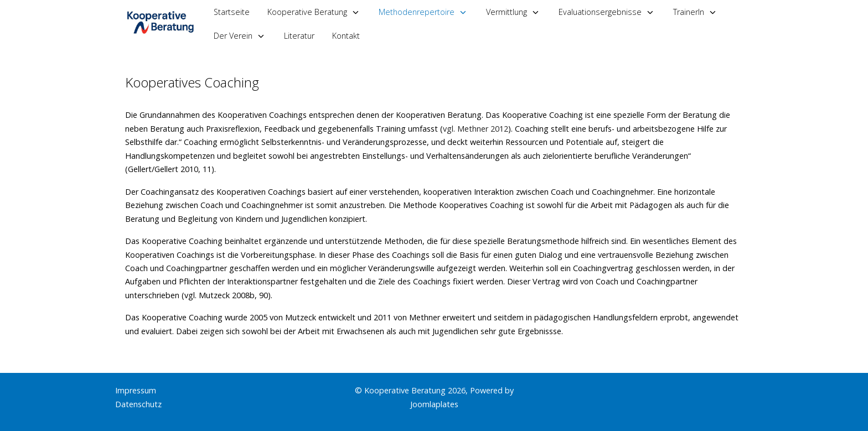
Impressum (136, 390)
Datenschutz (138, 404)
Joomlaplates (434, 404)
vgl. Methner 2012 (476, 129)
